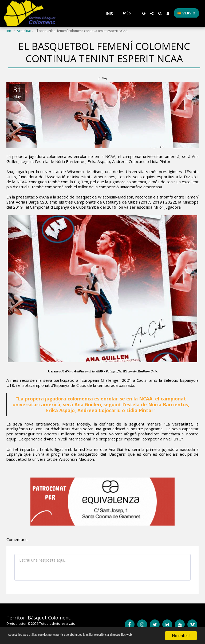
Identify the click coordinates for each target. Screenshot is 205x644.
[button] (152, 13)
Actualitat (24, 31)
